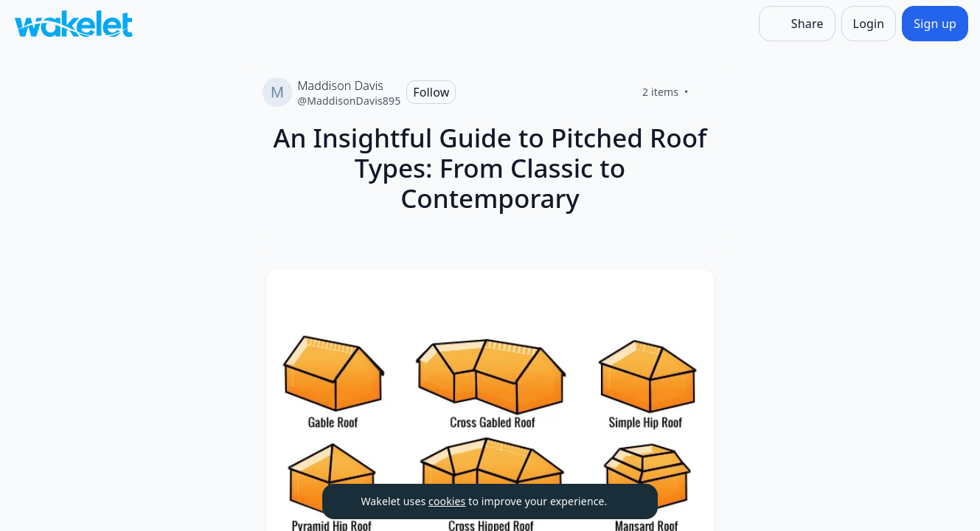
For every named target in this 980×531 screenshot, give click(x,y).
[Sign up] (935, 24)
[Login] (869, 24)
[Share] (797, 24)
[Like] (706, 92)
